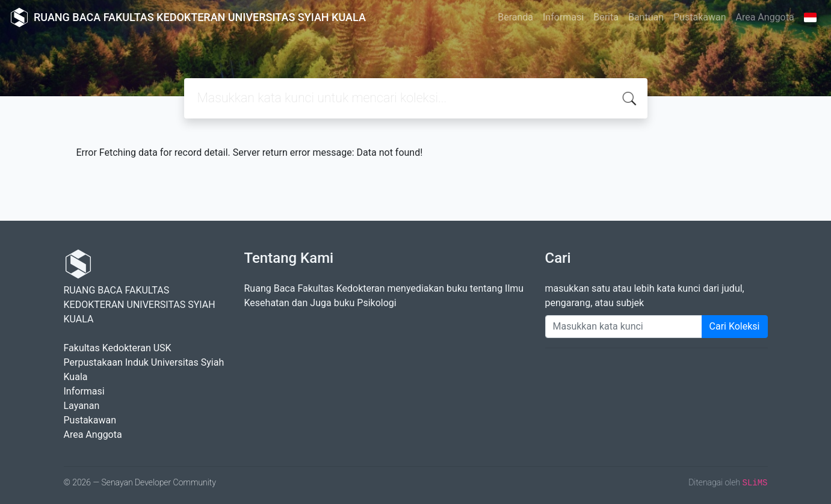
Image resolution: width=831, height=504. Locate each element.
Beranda (515, 17)
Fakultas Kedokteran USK (118, 348)
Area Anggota (765, 17)
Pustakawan (700, 17)
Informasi (563, 17)
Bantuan (646, 17)
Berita (606, 17)
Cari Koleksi (735, 326)
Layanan (82, 406)
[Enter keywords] (624, 327)
